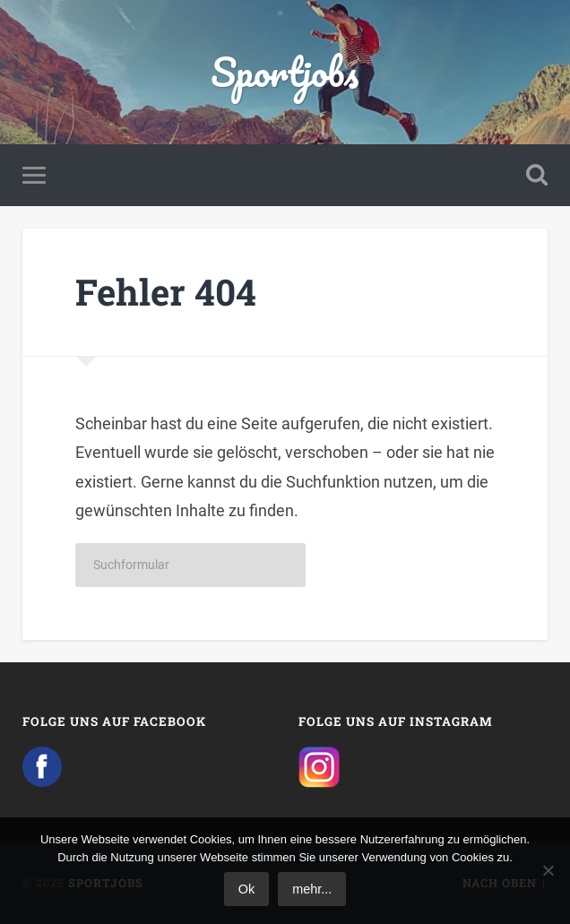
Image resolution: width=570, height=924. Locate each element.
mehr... (312, 889)
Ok (246, 889)
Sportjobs (285, 71)
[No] (548, 870)
